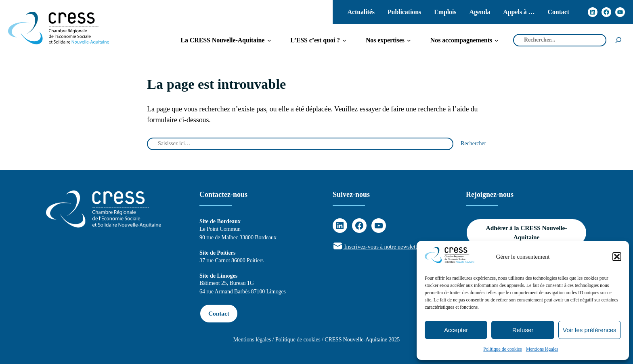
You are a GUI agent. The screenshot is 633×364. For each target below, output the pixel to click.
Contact (219, 313)
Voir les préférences (590, 330)
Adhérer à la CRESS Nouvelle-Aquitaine (527, 232)
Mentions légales (542, 349)
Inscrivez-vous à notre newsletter (377, 247)
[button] (617, 257)
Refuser (523, 330)
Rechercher (473, 143)
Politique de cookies (502, 349)
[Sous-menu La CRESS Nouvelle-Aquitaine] (222, 40)
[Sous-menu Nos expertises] (385, 40)
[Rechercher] (618, 40)
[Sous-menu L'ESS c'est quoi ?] (315, 40)
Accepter (456, 330)
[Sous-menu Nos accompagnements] (461, 40)
